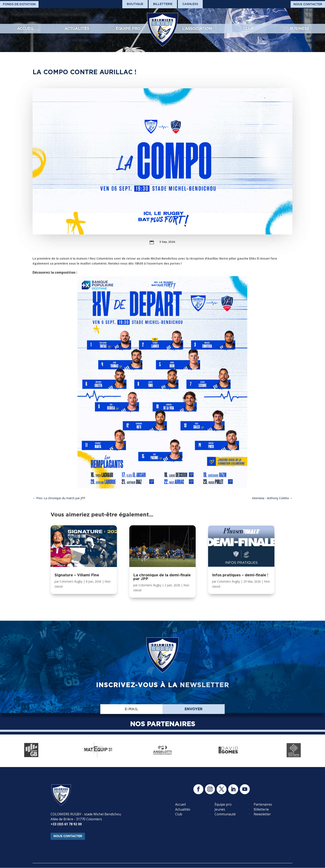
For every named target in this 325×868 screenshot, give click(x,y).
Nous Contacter (308, 4)
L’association (197, 29)
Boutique (135, 4)
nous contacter (68, 836)
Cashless (190, 4)
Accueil (26, 29)
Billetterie (163, 4)
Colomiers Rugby (71, 581)
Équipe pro (128, 29)
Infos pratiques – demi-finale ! (240, 575)
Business (299, 29)
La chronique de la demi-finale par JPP (162, 577)
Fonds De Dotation (19, 4)
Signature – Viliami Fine (77, 575)
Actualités (77, 29)
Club (248, 29)
